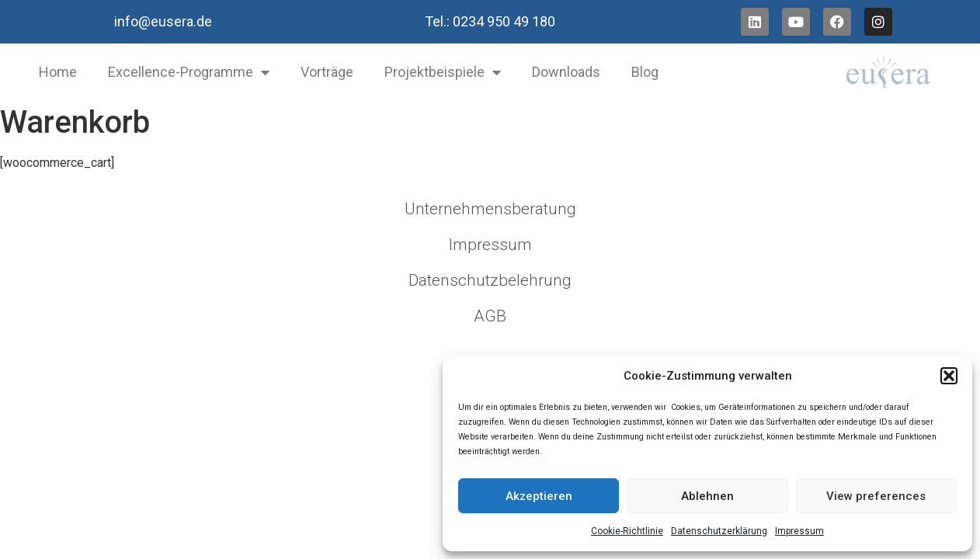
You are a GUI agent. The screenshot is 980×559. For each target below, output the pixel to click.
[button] (949, 376)
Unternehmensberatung (490, 209)
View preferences (876, 496)
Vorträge (327, 72)
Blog (645, 72)
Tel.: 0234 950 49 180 (490, 21)
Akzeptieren (539, 496)
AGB (490, 316)
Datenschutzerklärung (719, 531)
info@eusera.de (163, 21)
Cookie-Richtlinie (627, 531)
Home (58, 72)
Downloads (566, 72)
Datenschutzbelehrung (490, 280)
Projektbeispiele (443, 72)
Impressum (799, 531)
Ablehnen (707, 496)
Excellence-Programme (189, 72)
